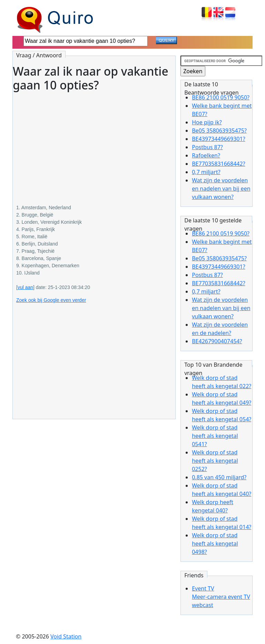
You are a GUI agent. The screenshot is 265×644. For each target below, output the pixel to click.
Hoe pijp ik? (207, 122)
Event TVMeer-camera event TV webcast (221, 597)
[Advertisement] (94, 143)
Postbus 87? (207, 147)
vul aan (25, 287)
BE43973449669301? (218, 139)
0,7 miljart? (206, 172)
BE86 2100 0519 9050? (221, 97)
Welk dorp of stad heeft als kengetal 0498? (215, 544)
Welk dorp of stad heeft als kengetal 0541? (215, 436)
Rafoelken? (206, 155)
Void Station (66, 636)
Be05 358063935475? (219, 131)
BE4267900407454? (217, 341)
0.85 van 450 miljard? (219, 477)
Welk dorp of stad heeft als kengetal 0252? (215, 461)
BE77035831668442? (218, 164)
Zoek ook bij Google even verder (51, 300)
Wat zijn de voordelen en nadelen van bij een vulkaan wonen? (221, 189)
